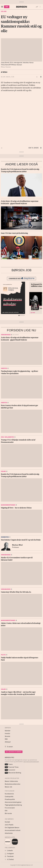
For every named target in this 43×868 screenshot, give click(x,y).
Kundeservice (9, 794)
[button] (41, 7)
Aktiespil (8, 742)
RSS (6, 739)
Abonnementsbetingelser (13, 802)
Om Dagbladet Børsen (12, 828)
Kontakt (7, 822)
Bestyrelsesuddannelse (13, 784)
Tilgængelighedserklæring (13, 805)
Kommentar (5, 537)
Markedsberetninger (8, 505)
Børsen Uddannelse (11, 781)
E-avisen (10, 747)
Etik (6, 811)
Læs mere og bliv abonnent (31, 762)
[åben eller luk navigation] (3, 7)
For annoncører (10, 808)
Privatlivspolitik (10, 799)
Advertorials (9, 833)
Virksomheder (6, 335)
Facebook (9, 856)
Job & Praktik (9, 825)
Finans (9, 764)
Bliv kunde (8, 813)
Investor (4, 368)
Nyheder (8, 731)
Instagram (9, 854)
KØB (7, 7)
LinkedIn (9, 851)
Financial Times (12, 767)
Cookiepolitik (9, 797)
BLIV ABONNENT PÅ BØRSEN (14, 752)
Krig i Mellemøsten (7, 437)
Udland (4, 11)
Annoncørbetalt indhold (13, 830)
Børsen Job (8, 787)
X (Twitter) (9, 859)
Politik (3, 655)
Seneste (7, 736)
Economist (10, 770)
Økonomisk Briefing (13, 773)
